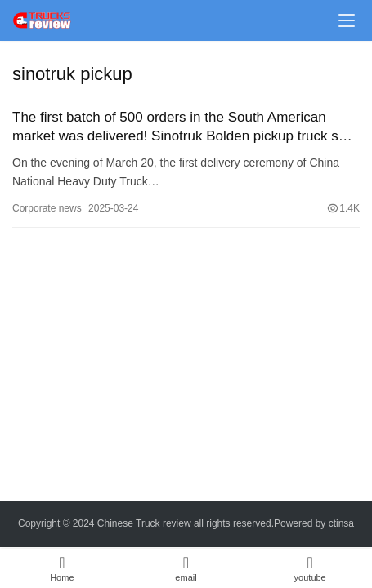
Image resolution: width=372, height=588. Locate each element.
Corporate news (47, 208)
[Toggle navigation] (347, 20)
